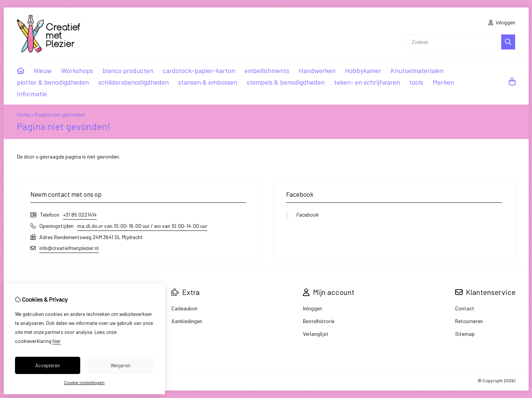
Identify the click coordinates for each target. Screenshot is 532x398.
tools (416, 82)
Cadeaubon (184, 308)
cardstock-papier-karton (199, 70)
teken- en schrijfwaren (367, 82)
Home (23, 114)
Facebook (307, 215)
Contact (465, 308)
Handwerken (317, 70)
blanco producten (128, 70)
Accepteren (48, 365)
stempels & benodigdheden (286, 82)
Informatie (32, 94)
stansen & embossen (208, 82)
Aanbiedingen (187, 321)
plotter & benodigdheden (53, 82)
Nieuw (43, 70)
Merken (443, 82)
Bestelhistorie (319, 321)
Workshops (77, 70)
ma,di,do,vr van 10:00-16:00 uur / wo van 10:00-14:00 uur (142, 226)
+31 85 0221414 (80, 215)
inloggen (502, 22)
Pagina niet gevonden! (60, 114)
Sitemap (465, 334)
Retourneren (469, 321)
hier (57, 341)
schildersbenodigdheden (133, 82)
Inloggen (312, 308)
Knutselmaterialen (417, 70)
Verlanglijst (316, 334)
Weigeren (121, 365)
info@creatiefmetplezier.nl (69, 248)
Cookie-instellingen (84, 382)
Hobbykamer (363, 70)
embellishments (267, 70)
